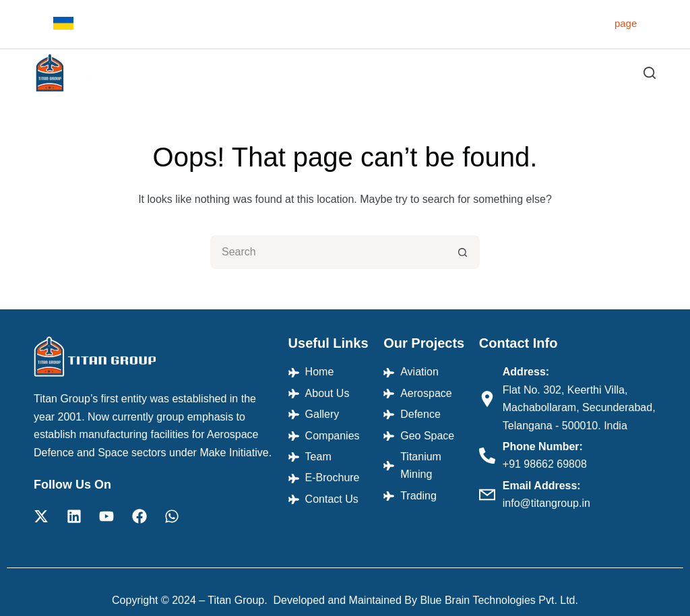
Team (501, 72)
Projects (316, 73)
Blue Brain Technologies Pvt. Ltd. (499, 600)
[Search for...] (328, 252)
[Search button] (463, 252)
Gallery (376, 72)
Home (188, 72)
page (626, 23)
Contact (628, 72)
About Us (245, 72)
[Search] (650, 73)
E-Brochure (562, 72)
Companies (440, 72)
